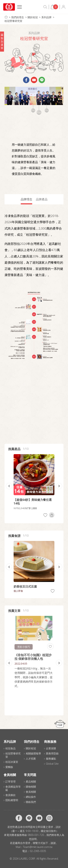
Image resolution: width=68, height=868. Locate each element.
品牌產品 (42, 199)
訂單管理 (11, 781)
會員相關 (31, 792)
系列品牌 (46, 17)
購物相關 (31, 787)
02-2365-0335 (38, 851)
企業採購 (51, 748)
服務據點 (51, 759)
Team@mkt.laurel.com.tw (38, 847)
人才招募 (31, 759)
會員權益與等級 (13, 788)
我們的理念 (18, 17)
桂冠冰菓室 (12, 762)
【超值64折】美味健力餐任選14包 (33, 502)
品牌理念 (26, 199)
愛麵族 (9, 767)
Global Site (52, 764)
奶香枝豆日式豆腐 (25, 587)
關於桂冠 (33, 17)
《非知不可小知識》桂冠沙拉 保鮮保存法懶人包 (33, 657)
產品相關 (31, 781)
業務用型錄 (52, 753)
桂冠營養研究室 (13, 21)
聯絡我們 (31, 802)
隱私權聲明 (12, 800)
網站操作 (31, 797)
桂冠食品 (11, 748)
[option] (34, 486)
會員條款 (11, 795)
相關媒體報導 (33, 753)
